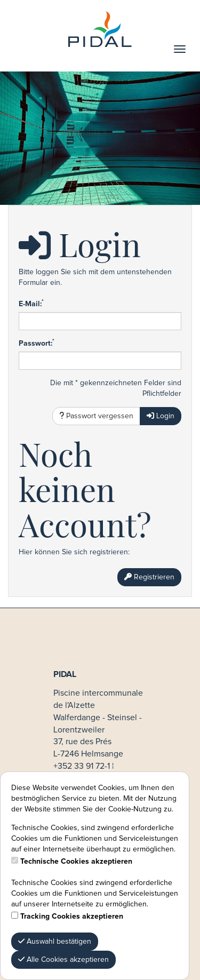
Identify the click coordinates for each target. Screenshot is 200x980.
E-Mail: (31, 304)
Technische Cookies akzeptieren (76, 862)
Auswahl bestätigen (55, 941)
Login (161, 416)
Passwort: (37, 343)
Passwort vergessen (96, 416)
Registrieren (149, 577)
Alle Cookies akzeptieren (63, 959)
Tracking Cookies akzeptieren (72, 917)
